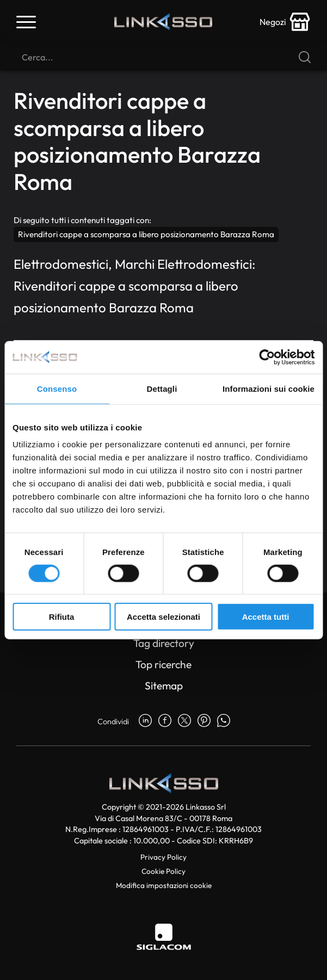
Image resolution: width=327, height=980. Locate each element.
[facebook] (165, 722)
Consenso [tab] (57, 388)
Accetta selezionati (163, 617)
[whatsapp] (224, 722)
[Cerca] (163, 57)
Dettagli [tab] (162, 388)
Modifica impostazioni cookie (164, 885)
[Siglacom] (164, 937)
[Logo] (163, 22)
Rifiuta (62, 617)
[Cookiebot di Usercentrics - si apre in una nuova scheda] (267, 357)
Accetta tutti (266, 617)
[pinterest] (204, 722)
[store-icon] (285, 22)
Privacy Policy (163, 857)
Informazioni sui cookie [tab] (269, 388)
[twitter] (184, 722)
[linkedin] (145, 722)
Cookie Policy (163, 871)
